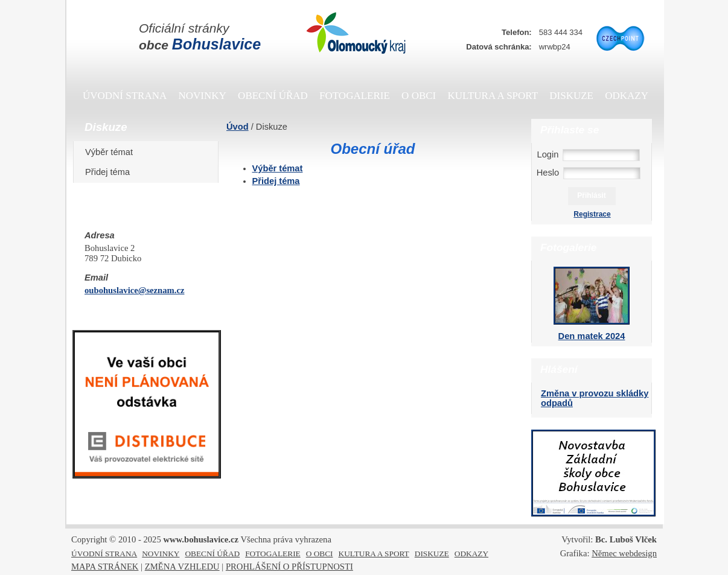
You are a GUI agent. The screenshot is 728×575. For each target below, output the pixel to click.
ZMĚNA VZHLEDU (182, 567)
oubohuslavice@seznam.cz (134, 290)
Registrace (592, 214)
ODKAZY (627, 96)
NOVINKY (203, 96)
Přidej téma (112, 172)
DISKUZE (571, 96)
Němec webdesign (624, 553)
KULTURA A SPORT (493, 96)
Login (548, 154)
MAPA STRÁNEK (105, 567)
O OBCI (419, 96)
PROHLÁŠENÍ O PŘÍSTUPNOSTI (289, 567)
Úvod (238, 127)
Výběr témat (113, 152)
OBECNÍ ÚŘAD (273, 96)
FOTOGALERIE (355, 96)
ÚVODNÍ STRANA (125, 96)
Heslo (548, 173)
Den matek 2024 (592, 336)
